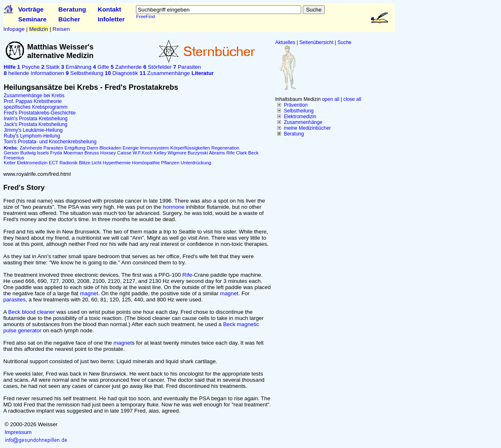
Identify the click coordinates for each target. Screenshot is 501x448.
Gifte (101, 67)
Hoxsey (108, 153)
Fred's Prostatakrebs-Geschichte (40, 113)
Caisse (124, 153)
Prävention (296, 105)
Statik (50, 67)
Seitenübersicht (317, 42)
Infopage (14, 29)
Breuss (92, 153)
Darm (93, 148)
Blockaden (110, 148)
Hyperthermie (117, 163)
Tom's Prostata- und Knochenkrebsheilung (50, 142)
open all (330, 99)
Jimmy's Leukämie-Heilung (33, 130)
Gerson (11, 153)
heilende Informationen (34, 73)
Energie (130, 148)
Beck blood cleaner (32, 312)
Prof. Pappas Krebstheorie (33, 101)
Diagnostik (121, 73)
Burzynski (198, 153)
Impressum (18, 432)
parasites (14, 300)
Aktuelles (285, 42)
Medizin (39, 29)
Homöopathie (146, 163)
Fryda (56, 153)
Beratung (72, 9)
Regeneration (225, 148)
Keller (10, 163)
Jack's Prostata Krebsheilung (35, 124)
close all (352, 99)
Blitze (84, 163)
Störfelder (158, 67)
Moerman (73, 153)
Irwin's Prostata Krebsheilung (36, 119)
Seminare (32, 19)
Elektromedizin (300, 117)
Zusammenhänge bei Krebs (34, 96)
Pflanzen (170, 163)
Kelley (160, 153)
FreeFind (145, 16)
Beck (253, 153)
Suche (344, 42)
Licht (96, 163)
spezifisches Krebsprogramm (36, 107)
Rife (230, 153)
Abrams (217, 153)
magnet (89, 293)
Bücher (69, 19)
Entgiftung (75, 148)
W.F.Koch (143, 153)
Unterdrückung (196, 163)
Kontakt (109, 9)
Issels (43, 153)
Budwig (28, 153)
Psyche (29, 67)
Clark (241, 153)
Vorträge (31, 9)
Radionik (68, 163)
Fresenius (14, 158)
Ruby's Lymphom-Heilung (32, 136)
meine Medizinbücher (307, 128)
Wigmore (177, 153)
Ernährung (76, 67)
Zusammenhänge (303, 122)
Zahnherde (126, 67)
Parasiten (187, 67)
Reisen (61, 29)
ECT (54, 163)
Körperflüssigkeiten (190, 148)
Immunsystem (155, 148)
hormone (174, 207)
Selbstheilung (299, 111)
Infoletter (111, 19)
